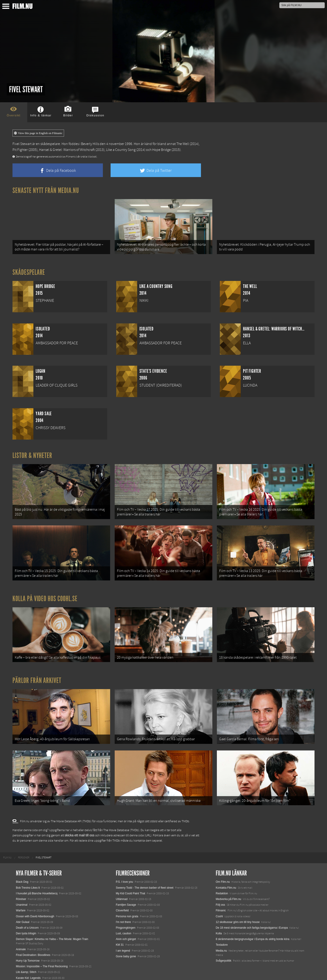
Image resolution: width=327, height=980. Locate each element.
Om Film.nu (223, 876)
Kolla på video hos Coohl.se (45, 596)
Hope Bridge (161, 150)
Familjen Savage (126, 899)
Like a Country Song (121, 150)
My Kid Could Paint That (130, 887)
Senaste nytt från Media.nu (46, 190)
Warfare (21, 905)
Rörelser (21, 893)
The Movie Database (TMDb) (121, 824)
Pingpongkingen (126, 922)
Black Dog (22, 876)
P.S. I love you (124, 876)
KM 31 (120, 939)
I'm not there (123, 916)
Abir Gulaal (23, 916)
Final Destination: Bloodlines (33, 949)
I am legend (123, 945)
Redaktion (222, 887)
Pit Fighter (20, 150)
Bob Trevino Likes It (28, 882)
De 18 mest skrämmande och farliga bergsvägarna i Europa (252, 922)
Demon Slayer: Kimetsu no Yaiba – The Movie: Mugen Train (52, 933)
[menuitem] (7, 852)
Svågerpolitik (224, 955)
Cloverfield (122, 905)
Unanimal (22, 899)
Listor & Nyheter (32, 455)
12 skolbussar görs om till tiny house (238, 916)
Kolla (219, 927)
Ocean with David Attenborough (35, 910)
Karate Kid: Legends (28, 972)
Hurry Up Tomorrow (28, 955)
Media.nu (221, 945)
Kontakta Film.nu (226, 882)
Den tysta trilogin (26, 927)
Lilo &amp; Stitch (26, 966)
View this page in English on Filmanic (38, 133)
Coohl (219, 910)
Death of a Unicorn (27, 922)
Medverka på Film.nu (228, 893)
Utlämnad (122, 893)
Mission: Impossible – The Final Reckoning (42, 960)
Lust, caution (124, 927)
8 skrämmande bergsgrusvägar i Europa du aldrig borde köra (253, 933)
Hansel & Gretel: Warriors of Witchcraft (67, 150)
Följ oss (220, 899)
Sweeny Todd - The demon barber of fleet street (145, 882)
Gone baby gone (126, 950)
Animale (21, 943)
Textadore (222, 939)
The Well (183, 144)
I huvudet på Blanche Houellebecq (37, 887)
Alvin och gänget (126, 933)
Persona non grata (127, 910)
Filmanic (221, 905)
